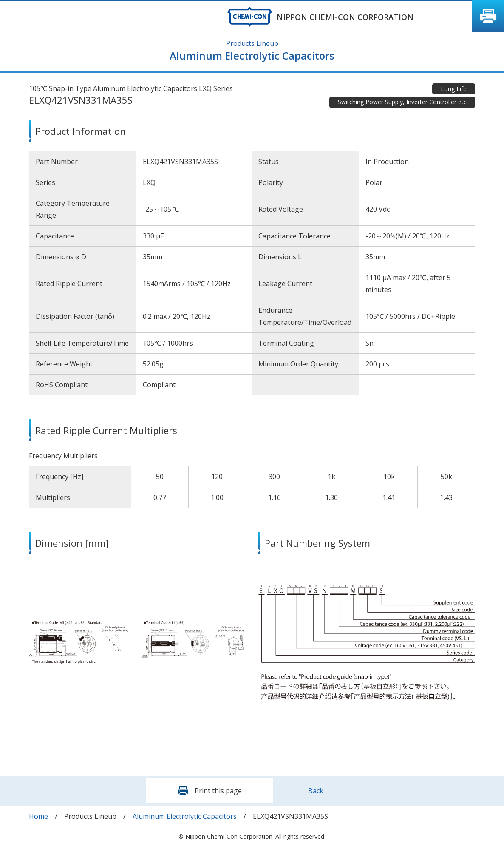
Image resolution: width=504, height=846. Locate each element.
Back (316, 791)
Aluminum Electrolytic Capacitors (185, 816)
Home (38, 816)
